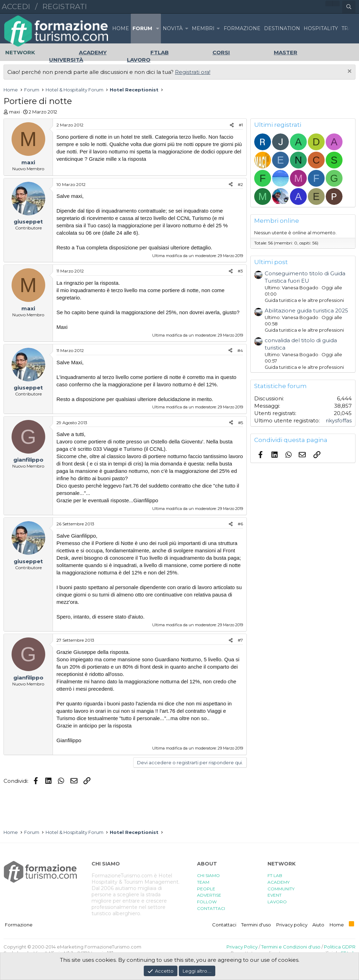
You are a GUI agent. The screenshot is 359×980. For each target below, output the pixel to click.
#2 (240, 184)
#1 (241, 125)
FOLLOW (207, 902)
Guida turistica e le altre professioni (304, 300)
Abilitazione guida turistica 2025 (306, 310)
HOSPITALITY (321, 28)
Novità (173, 28)
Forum (142, 28)
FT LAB (275, 875)
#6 (240, 524)
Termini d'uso (256, 925)
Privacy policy (292, 925)
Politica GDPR (340, 947)
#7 (240, 640)
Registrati (65, 6)
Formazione (19, 925)
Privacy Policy (242, 947)
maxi (15, 112)
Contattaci (224, 925)
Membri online (277, 221)
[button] (157, 29)
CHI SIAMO (208, 875)
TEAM (203, 882)
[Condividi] (232, 125)
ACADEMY (279, 882)
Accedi (16, 6)
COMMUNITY (281, 889)
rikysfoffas (339, 420)
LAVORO (277, 902)
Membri (203, 28)
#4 (240, 350)
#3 (240, 271)
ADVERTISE (209, 895)
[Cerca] (349, 7)
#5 (241, 423)
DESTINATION (282, 28)
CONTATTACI (211, 908)
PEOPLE (206, 889)
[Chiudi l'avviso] (349, 72)
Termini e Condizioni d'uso (291, 947)
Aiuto (318, 925)
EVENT (275, 895)
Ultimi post (271, 262)
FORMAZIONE (242, 28)
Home (121, 28)
